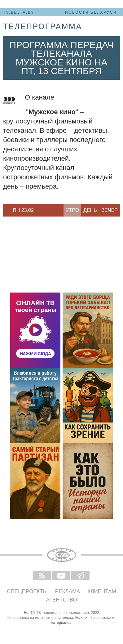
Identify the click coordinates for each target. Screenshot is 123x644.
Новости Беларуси (91, 12)
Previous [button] (6, 210)
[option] (23, 210)
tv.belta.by (19, 12)
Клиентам (102, 591)
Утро (72, 210)
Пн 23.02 (23, 210)
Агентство (61, 600)
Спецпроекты (27, 591)
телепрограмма (43, 26)
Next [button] (40, 210)
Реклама (68, 591)
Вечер (110, 210)
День (90, 210)
